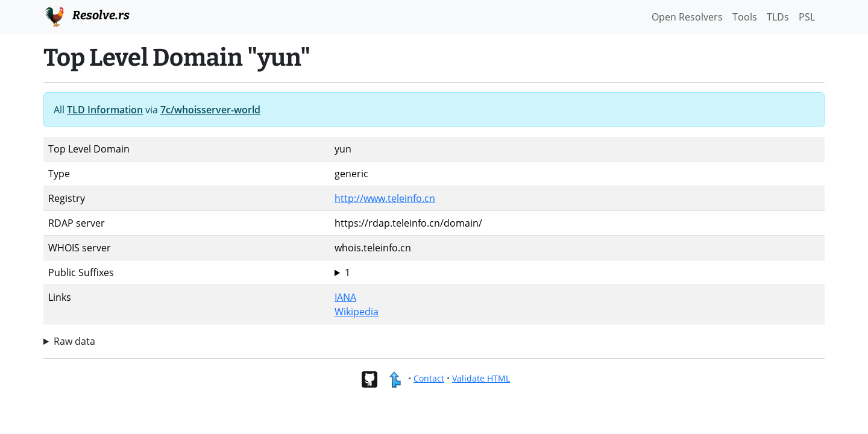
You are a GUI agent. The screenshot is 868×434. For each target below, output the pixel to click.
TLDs (778, 17)
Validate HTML (481, 378)
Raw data (74, 341)
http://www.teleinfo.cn (385, 198)
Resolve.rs (86, 16)
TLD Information (105, 110)
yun (577, 272)
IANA (345, 297)
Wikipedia (357, 312)
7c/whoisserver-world (210, 110)
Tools (745, 17)
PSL (807, 17)
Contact (429, 378)
